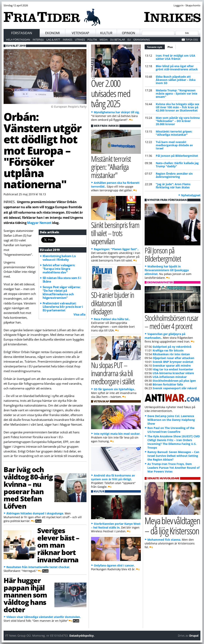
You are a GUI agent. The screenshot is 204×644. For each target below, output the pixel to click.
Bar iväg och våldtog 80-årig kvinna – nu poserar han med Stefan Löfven (28, 488)
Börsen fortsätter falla (168, 384)
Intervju (38, 40)
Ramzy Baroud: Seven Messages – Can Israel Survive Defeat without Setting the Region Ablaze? (173, 456)
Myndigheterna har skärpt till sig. (117, 112)
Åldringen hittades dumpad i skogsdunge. (35, 513)
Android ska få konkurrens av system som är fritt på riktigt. (113, 477)
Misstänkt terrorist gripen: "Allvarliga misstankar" (174, 133)
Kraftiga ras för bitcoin (168, 350)
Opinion (128, 33)
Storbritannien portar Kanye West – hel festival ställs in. (116, 526)
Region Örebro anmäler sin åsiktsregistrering (174, 175)
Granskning (142, 40)
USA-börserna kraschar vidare (173, 373)
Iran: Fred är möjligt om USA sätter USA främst (176, 57)
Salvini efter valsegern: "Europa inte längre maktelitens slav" (59, 269)
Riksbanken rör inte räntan (171, 354)
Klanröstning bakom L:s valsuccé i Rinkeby (59, 258)
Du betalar (118, 40)
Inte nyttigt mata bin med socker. (117, 434)
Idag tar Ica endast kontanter (173, 369)
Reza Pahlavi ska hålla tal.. (112, 319)
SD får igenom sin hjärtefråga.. (115, 389)
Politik (92, 40)
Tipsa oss (192, 40)
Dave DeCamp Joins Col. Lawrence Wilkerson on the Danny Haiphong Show (171, 420)
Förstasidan (22, 33)
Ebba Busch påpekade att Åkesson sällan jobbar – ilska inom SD (176, 80)
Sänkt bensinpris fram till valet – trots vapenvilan (115, 233)
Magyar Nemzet (39, 223)
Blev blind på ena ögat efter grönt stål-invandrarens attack (177, 68)
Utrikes (80, 40)
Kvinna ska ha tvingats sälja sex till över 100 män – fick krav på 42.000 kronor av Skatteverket (178, 107)
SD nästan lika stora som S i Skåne (62, 280)
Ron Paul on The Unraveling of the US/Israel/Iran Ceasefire (171, 430)
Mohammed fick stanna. (164, 540)
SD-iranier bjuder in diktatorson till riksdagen (113, 303)
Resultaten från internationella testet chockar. (38, 567)
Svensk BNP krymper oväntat (173, 362)
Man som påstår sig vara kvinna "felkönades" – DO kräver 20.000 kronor (178, 121)
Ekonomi (52, 33)
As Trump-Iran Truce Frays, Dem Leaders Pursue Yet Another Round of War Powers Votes (173, 468)
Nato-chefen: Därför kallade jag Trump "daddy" (177, 165)
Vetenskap (80, 33)
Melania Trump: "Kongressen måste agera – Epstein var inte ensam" (177, 93)
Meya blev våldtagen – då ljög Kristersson (172, 526)
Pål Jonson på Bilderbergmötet (177, 156)
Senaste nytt (156, 46)
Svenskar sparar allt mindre (172, 366)
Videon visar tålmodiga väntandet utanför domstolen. (44, 617)
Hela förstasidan (18, 40)
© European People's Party (69, 107)
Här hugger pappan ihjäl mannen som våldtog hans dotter (25, 595)
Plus (170, 47)
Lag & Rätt (53, 40)
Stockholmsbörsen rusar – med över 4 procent (171, 322)
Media (104, 40)
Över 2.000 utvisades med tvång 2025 (111, 93)
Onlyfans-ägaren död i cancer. (114, 565)
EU (129, 40)
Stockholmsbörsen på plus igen (174, 381)
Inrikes (68, 40)
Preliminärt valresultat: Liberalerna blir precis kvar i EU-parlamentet (63, 307)
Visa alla (79, 314)
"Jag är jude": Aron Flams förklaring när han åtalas (173, 186)
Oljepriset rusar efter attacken (173, 358)
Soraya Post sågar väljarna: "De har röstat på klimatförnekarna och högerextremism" (62, 292)
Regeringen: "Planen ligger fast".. (116, 249)
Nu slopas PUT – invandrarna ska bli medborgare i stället (113, 373)
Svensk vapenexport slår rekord (175, 388)
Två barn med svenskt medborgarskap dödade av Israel (174, 145)
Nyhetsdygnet (191, 195)
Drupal (194, 636)
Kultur (106, 33)
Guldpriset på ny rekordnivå (172, 347)
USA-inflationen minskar (170, 377)
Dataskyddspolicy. (82, 636)
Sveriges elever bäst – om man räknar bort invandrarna (58, 545)
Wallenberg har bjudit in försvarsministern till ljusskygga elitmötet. (167, 270)
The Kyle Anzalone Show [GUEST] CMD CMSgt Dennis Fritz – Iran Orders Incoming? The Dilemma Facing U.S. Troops (174, 442)
